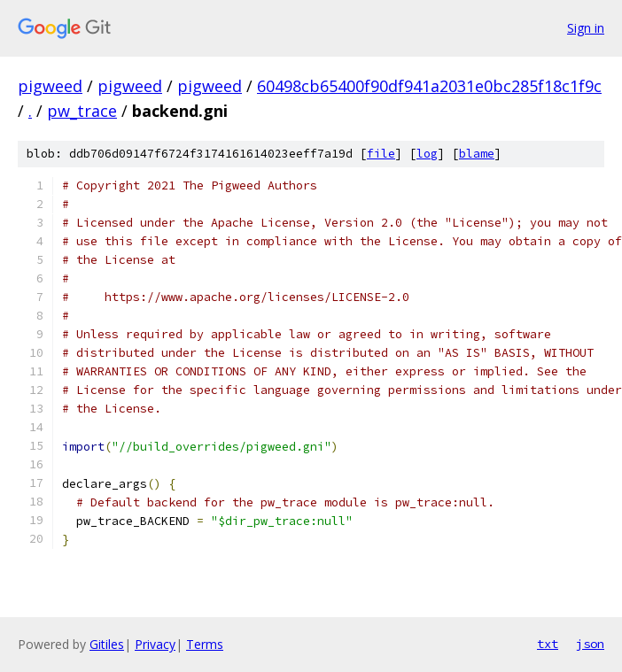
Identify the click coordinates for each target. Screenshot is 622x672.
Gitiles (107, 644)
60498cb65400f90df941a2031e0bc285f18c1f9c (429, 86)
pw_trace (82, 111)
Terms (205, 644)
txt (548, 644)
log (427, 154)
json (590, 644)
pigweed (50, 86)
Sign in (586, 28)
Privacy (155, 644)
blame (477, 154)
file (381, 154)
